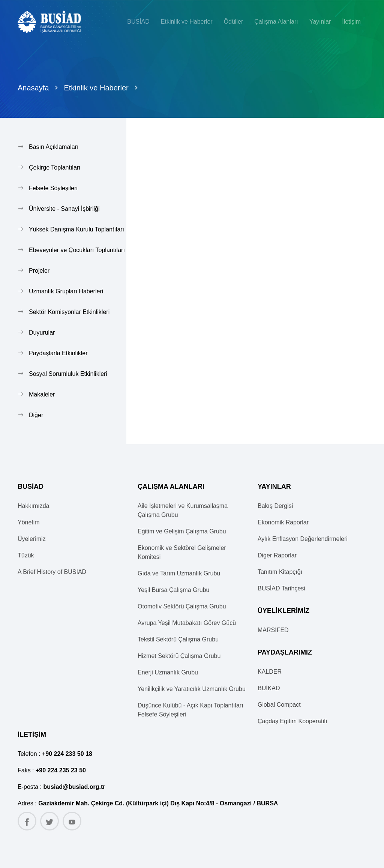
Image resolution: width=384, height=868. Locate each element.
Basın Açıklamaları (54, 147)
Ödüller (234, 22)
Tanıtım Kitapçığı (280, 572)
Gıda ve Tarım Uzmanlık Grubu (179, 573)
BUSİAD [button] (138, 22)
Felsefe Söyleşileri (53, 188)
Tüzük (26, 555)
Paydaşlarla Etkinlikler (58, 353)
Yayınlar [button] (320, 22)
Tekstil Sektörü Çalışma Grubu (178, 639)
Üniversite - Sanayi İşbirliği (64, 209)
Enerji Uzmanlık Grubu (168, 672)
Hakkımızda (33, 506)
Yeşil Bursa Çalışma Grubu (174, 590)
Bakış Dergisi (275, 506)
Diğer (36, 415)
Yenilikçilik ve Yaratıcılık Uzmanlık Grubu (192, 689)
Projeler (39, 271)
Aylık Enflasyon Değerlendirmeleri (303, 539)
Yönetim (29, 522)
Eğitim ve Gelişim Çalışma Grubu (182, 531)
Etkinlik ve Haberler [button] (187, 22)
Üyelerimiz (32, 539)
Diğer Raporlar (277, 555)
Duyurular (42, 333)
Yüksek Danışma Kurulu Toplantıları (76, 229)
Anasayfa (33, 88)
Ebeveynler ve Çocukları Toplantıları (77, 250)
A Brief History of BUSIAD (52, 572)
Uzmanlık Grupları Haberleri (66, 291)
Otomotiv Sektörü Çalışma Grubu (182, 606)
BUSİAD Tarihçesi (281, 588)
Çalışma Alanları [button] (276, 22)
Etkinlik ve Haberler (96, 88)
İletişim (351, 22)
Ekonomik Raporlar (283, 522)
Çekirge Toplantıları (55, 167)
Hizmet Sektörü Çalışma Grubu (179, 656)
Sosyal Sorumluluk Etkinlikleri (68, 374)
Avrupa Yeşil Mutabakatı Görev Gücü (187, 623)
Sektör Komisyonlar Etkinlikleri (69, 312)
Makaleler (42, 394)
